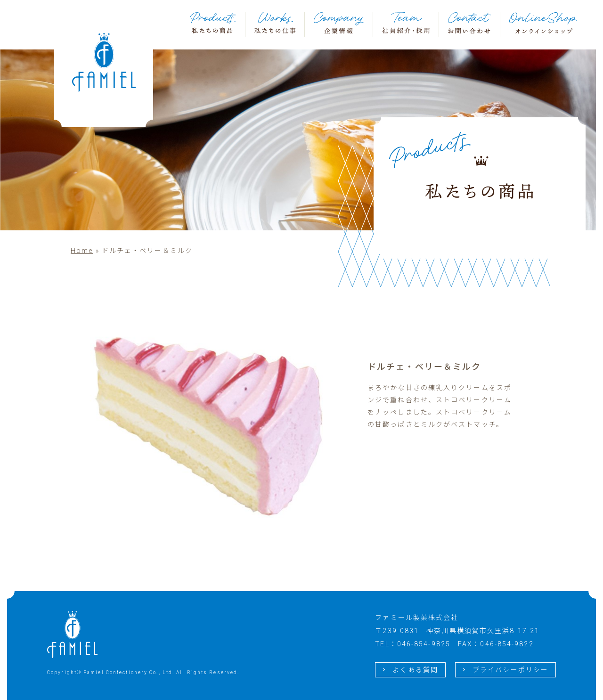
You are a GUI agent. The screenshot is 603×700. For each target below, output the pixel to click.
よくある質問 (415, 670)
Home (82, 251)
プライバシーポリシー (510, 670)
